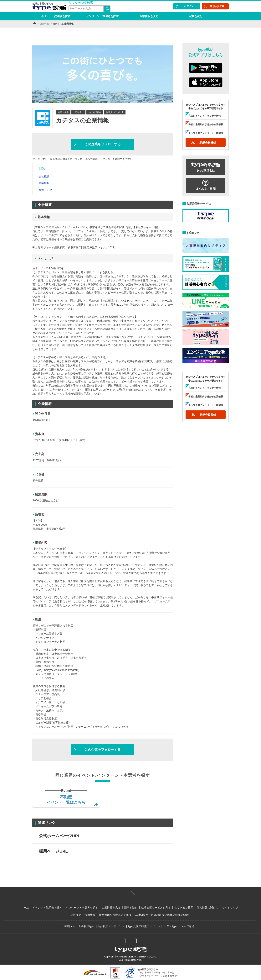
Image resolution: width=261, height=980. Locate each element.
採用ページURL (53, 851)
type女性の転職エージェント (146, 926)
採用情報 (90, 915)
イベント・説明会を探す (56, 16)
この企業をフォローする (103, 144)
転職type (70, 926)
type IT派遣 (188, 926)
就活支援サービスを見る (156, 908)
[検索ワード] (86, 9)
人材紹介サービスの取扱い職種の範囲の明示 (162, 915)
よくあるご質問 (184, 908)
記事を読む (196, 16)
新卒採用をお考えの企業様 (115, 915)
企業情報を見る (149, 16)
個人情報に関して (207, 908)
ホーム (25, 908)
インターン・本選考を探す (102, 16)
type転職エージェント (111, 926)
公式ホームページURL (60, 836)
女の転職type (86, 926)
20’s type (172, 926)
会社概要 (76, 915)
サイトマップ (230, 908)
